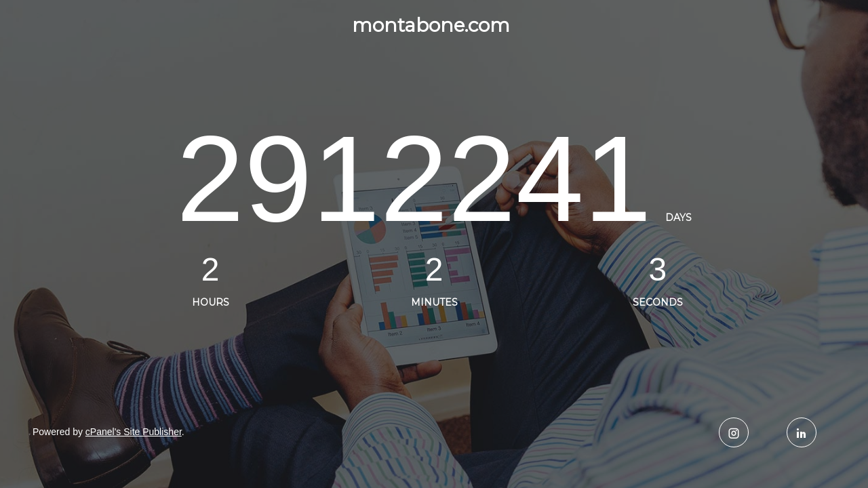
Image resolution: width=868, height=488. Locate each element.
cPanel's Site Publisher (134, 432)
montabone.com (431, 25)
